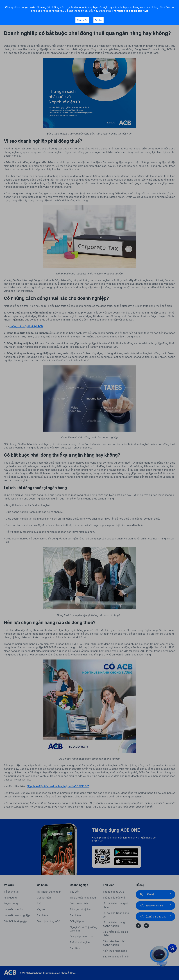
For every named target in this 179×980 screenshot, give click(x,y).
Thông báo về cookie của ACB (130, 11)
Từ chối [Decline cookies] (99, 20)
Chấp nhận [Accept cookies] (82, 20)
